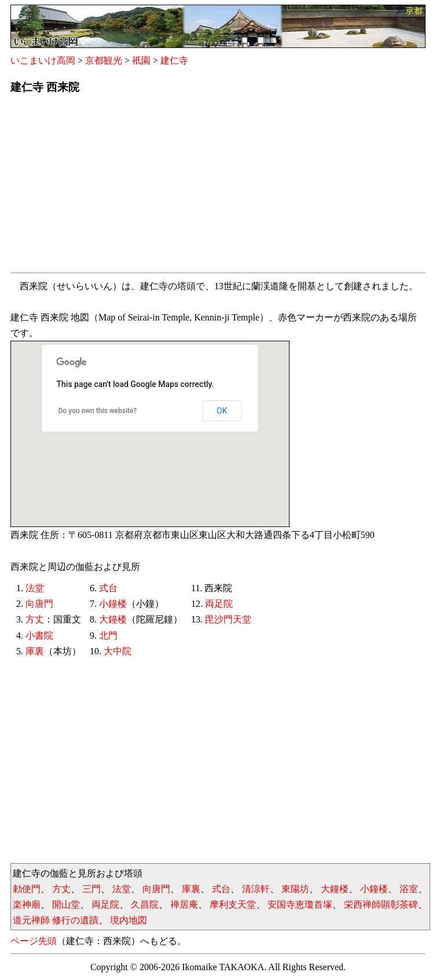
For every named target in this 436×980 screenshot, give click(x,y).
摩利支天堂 (233, 905)
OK (222, 411)
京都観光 (104, 60)
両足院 (219, 604)
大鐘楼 (113, 619)
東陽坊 (295, 889)
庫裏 (35, 651)
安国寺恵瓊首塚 (300, 905)
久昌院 (145, 905)
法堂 (35, 588)
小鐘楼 (113, 604)
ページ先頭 (34, 941)
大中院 (118, 651)
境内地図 (129, 920)
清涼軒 (256, 889)
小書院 (39, 635)
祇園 (141, 60)
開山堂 (66, 905)
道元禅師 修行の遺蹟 (56, 920)
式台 (108, 588)
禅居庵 (184, 905)
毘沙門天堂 (228, 619)
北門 (108, 635)
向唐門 (39, 604)
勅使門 (27, 889)
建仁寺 (174, 60)
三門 (91, 889)
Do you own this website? (98, 411)
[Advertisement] (218, 187)
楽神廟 (27, 905)
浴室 (409, 889)
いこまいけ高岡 (43, 60)
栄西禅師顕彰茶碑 (381, 905)
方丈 (35, 619)
